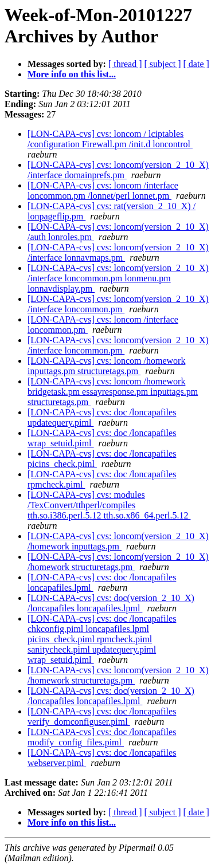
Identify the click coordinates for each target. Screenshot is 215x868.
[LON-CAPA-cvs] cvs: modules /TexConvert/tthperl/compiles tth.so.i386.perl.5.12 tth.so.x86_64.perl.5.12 (109, 505)
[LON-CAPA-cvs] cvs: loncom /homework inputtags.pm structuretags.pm (106, 366)
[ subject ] (163, 64)
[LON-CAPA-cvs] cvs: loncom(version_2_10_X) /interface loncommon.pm (118, 304)
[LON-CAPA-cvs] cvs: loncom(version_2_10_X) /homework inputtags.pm (118, 541)
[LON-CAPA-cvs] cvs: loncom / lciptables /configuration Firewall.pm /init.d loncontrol (110, 139)
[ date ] (196, 64)
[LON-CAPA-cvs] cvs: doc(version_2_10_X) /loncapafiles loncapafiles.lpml (111, 603)
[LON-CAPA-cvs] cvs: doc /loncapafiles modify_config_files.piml (102, 737)
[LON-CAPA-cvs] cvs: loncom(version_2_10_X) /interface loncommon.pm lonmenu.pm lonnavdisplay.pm (118, 278)
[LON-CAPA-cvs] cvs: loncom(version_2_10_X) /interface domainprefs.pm (118, 170)
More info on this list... (72, 74)
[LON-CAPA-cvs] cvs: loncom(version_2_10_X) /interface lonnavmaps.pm (118, 252)
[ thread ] (125, 64)
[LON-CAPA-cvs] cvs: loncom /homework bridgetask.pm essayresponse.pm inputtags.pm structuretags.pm (113, 392)
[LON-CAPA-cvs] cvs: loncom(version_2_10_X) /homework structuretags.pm (118, 562)
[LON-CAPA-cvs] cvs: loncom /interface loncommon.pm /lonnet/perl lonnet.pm (103, 191)
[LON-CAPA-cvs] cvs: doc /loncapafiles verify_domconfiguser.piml (102, 716)
